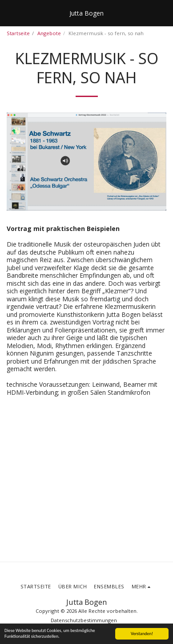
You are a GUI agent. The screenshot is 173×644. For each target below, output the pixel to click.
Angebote (49, 33)
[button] (10, 13)
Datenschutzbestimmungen (84, 620)
